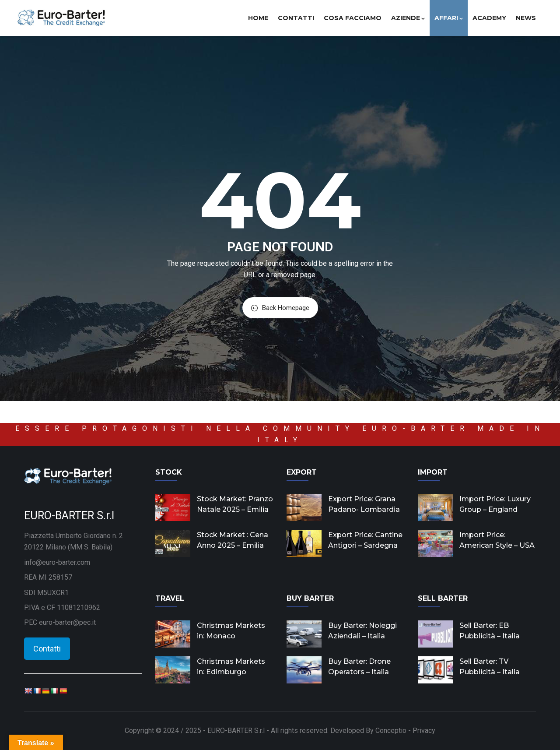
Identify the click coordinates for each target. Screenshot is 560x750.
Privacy (424, 731)
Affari (449, 18)
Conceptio (391, 731)
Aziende (408, 18)
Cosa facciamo (353, 18)
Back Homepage (280, 308)
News (526, 18)
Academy (489, 18)
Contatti (296, 18)
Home (258, 18)
